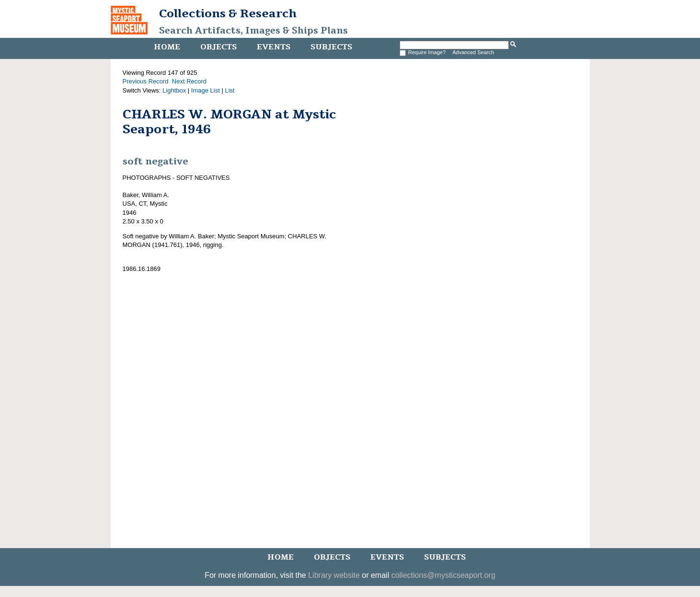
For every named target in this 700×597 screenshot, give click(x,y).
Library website (334, 575)
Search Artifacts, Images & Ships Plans (253, 31)
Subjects (331, 47)
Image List (206, 90)
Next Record (189, 81)
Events (274, 47)
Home (167, 47)
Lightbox (174, 90)
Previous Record (146, 81)
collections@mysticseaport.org (443, 575)
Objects (218, 47)
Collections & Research (228, 13)
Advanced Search (473, 52)
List (230, 90)
